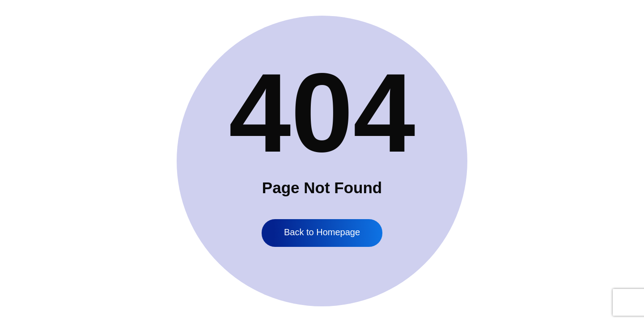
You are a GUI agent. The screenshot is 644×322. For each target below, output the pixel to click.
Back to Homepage (322, 232)
